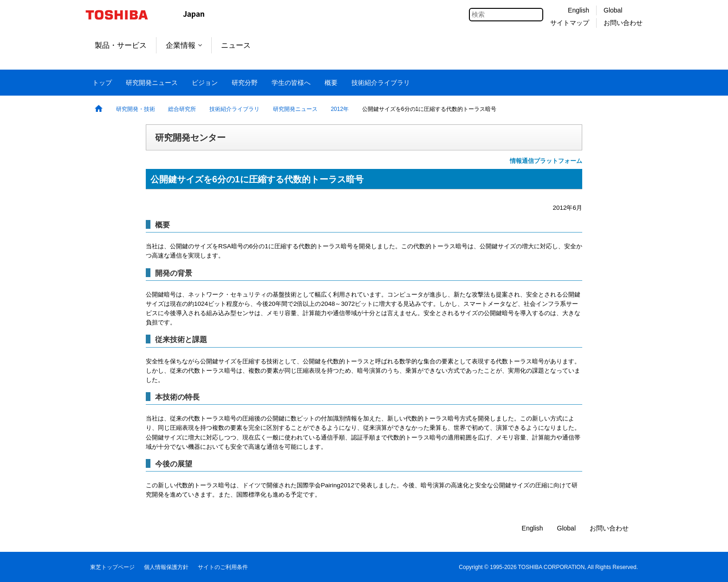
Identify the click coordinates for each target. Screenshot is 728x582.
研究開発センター (190, 137)
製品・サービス (121, 45)
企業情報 (184, 45)
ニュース (236, 45)
